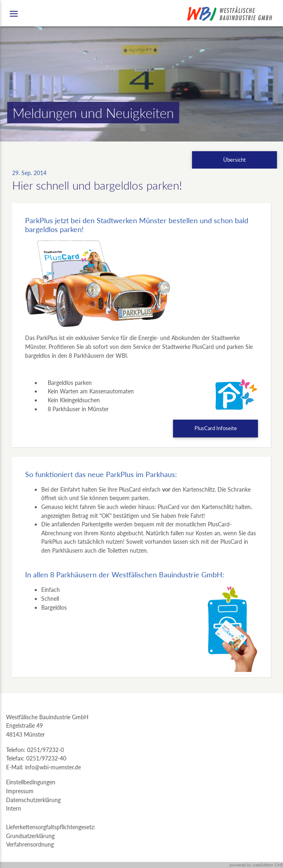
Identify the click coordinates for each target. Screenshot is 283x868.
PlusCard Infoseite (216, 428)
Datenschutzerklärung (33, 800)
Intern (14, 808)
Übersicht (234, 160)
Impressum (20, 791)
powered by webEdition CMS (256, 865)
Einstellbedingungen (31, 782)
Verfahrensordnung (30, 844)
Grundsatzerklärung (30, 836)
